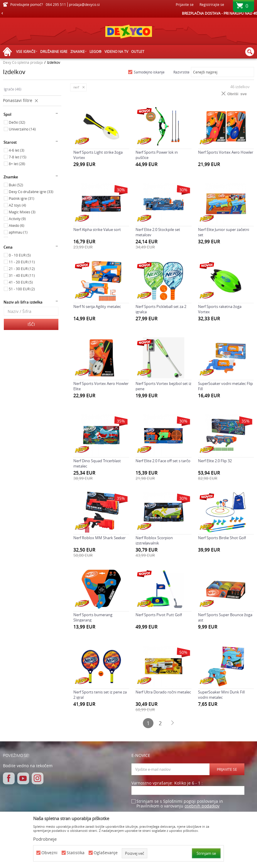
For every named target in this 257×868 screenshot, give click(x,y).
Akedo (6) (17, 225)
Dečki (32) (17, 122)
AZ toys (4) (17, 205)
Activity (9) (17, 219)
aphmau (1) (18, 232)
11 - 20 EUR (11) (22, 262)
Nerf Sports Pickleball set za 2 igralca (161, 309)
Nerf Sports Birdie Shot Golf (222, 538)
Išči (31, 324)
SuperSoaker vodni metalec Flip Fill (225, 386)
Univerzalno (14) (22, 129)
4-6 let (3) (17, 150)
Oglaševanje (106, 853)
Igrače (13, 89)
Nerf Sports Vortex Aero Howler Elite (101, 386)
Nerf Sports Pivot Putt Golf (159, 615)
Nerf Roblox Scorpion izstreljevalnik (154, 540)
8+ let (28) (17, 164)
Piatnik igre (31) (22, 198)
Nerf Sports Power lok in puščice (157, 155)
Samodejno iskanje (149, 72)
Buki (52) (16, 185)
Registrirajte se (212, 4)
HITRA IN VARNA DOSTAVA (128, 13)
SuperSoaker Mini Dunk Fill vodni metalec (221, 695)
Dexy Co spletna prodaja (23, 62)
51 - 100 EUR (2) (22, 289)
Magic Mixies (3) (22, 212)
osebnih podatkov (202, 806)
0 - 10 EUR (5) (20, 255)
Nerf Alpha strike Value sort (97, 229)
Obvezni (49, 853)
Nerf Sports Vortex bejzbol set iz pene (163, 386)
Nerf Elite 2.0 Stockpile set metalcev (158, 232)
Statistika (76, 853)
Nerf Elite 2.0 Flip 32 (215, 461)
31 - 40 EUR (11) (22, 275)
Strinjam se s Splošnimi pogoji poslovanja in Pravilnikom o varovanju (180, 804)
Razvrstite (181, 72)
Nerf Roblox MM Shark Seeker (99, 538)
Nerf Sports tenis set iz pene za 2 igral (100, 695)
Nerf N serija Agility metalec (97, 306)
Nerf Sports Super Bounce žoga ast (225, 617)
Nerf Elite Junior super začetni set (224, 232)
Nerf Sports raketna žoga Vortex (220, 309)
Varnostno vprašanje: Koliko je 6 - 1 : (167, 783)
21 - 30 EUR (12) (22, 269)
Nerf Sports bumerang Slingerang (93, 617)
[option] (128, 13)
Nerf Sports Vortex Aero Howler (226, 152)
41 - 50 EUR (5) (21, 282)
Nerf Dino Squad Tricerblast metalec (97, 463)
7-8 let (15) (18, 157)
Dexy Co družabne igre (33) (31, 192)
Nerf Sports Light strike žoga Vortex (98, 155)
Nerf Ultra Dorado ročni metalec (163, 692)
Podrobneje (45, 839)
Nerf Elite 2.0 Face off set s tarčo (163, 461)
